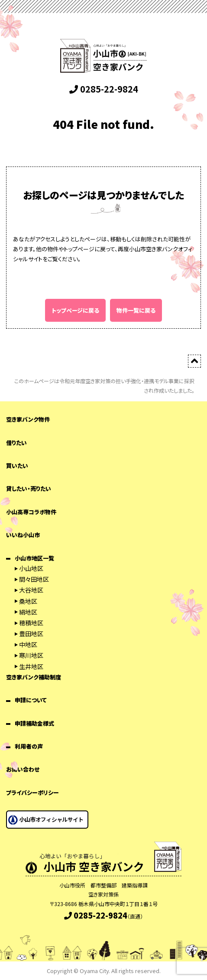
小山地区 (31, 568)
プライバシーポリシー (32, 793)
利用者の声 (29, 746)
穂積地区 (31, 623)
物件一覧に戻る (136, 310)
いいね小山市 (23, 535)
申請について (31, 700)
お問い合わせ (23, 769)
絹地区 (28, 612)
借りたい (16, 443)
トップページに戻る (75, 310)
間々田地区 (34, 579)
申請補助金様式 (34, 723)
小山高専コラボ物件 (31, 512)
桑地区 (28, 601)
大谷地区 (31, 590)
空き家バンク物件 (28, 419)
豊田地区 (31, 634)
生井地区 (31, 666)
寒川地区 (31, 655)
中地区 (28, 644)
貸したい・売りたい (29, 488)
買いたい (17, 466)
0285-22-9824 (104, 89)
